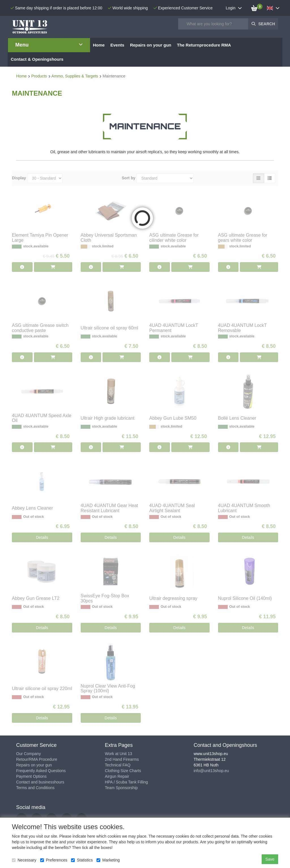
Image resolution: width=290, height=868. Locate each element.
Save (270, 859)
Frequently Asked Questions (41, 771)
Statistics (82, 860)
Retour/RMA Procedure (37, 759)
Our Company (28, 754)
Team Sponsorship (121, 788)
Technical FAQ (118, 765)
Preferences (54, 860)
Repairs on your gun (34, 765)
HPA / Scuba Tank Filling (126, 782)
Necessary (24, 860)
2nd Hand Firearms (122, 759)
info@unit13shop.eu (211, 771)
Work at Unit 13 (118, 754)
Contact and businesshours (40, 782)
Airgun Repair (117, 776)
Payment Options (31, 776)
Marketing (108, 860)
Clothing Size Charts (123, 771)
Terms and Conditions (35, 788)
